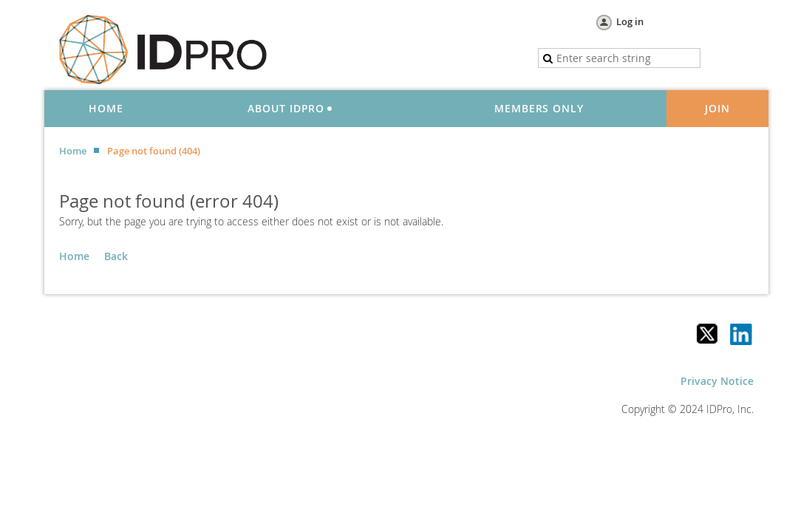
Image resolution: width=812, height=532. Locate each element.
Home (73, 151)
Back (116, 256)
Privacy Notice (717, 381)
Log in (630, 21)
